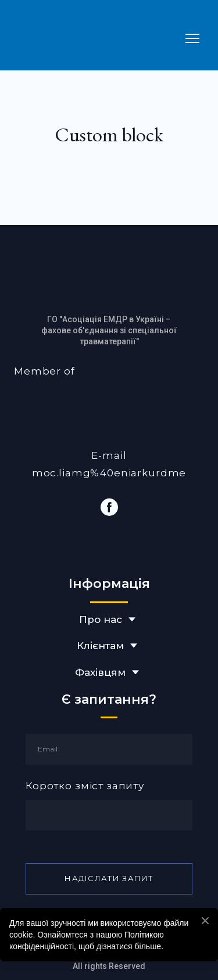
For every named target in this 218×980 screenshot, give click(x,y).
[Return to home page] (97, 38)
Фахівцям (100, 672)
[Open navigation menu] (192, 38)
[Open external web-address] (109, 408)
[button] (109, 507)
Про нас (101, 619)
